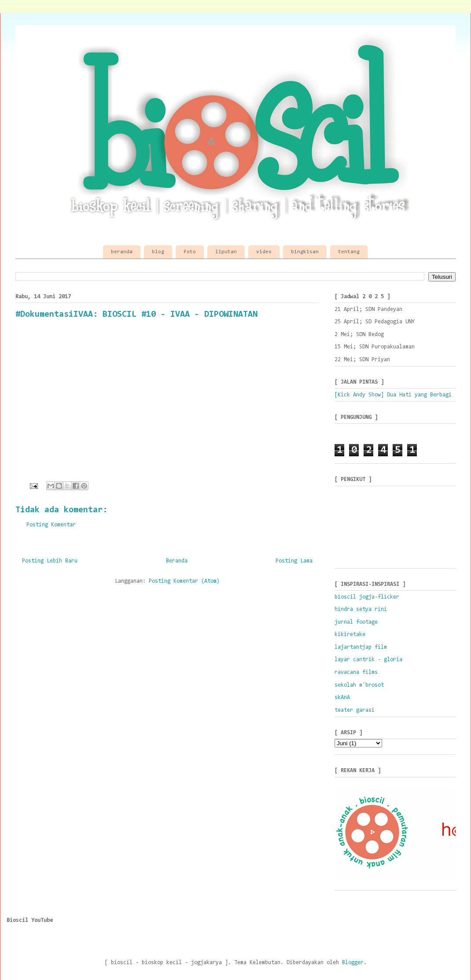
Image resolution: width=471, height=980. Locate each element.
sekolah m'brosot (359, 685)
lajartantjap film (361, 647)
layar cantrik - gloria (368, 660)
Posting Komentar (51, 525)
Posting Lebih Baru (50, 561)
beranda (122, 252)
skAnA (342, 697)
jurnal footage (356, 622)
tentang (349, 252)
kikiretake (350, 634)
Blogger (353, 963)
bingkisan (305, 252)
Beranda (177, 561)
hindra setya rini (361, 609)
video (264, 252)
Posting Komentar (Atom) (184, 581)
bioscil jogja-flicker (367, 597)
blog (158, 252)
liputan (226, 252)
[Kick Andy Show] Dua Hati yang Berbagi (393, 395)
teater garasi (355, 710)
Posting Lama (294, 561)
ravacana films (356, 672)
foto (190, 252)
